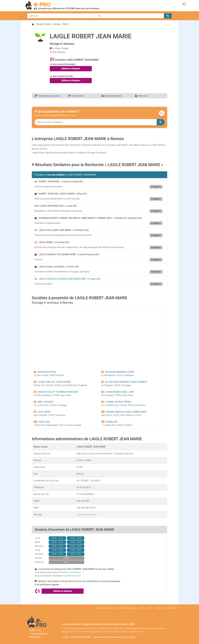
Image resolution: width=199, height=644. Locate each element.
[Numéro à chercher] (96, 122)
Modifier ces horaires (70, 572)
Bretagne (57, 24)
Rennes (66, 24)
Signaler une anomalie (111, 96)
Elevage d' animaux (44, 24)
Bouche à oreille (76, 96)
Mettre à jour (141, 96)
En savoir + (156, 187)
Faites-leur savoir (73, 576)
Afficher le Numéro (71, 69)
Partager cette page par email (47, 96)
